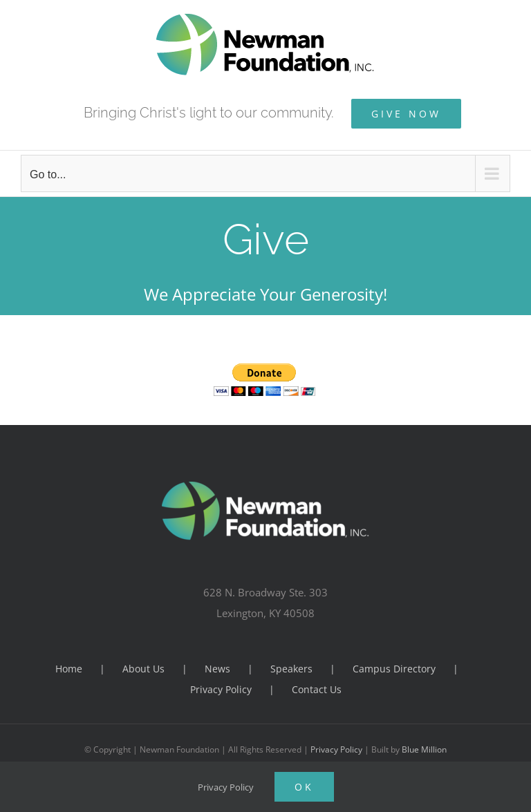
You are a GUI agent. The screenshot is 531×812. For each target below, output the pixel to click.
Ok (304, 787)
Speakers (291, 669)
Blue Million (424, 749)
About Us (143, 669)
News (217, 669)
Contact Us (317, 689)
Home (69, 669)
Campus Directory (394, 669)
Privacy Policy (221, 689)
